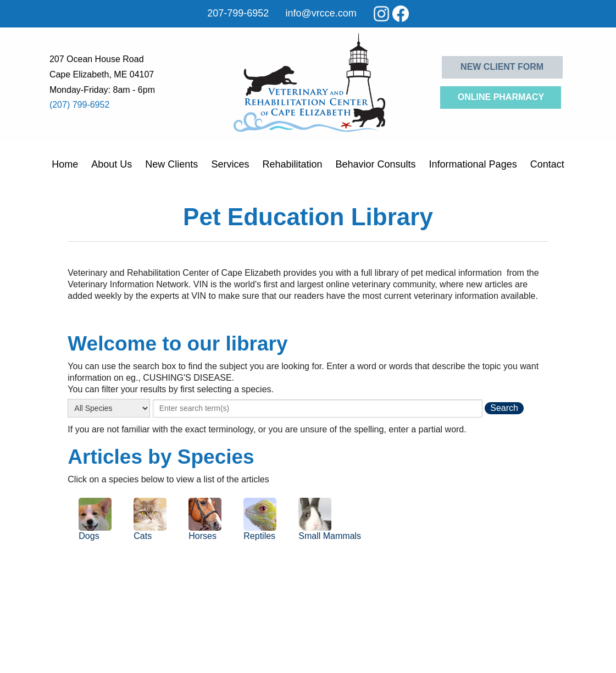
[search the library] (504, 408)
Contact (547, 164)
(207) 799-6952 (79, 105)
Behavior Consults (375, 164)
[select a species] (109, 408)
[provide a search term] (318, 408)
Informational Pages (473, 164)
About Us (112, 164)
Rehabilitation (292, 164)
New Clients (171, 164)
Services (230, 164)
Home (65, 164)
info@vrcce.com (321, 13)
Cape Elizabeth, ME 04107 (102, 74)
